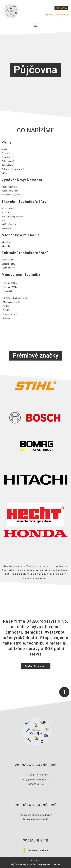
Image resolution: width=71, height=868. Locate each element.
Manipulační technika (21, 275)
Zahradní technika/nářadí (25, 253)
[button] (61, 8)
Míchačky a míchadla (21, 235)
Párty (7, 142)
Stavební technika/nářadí (25, 202)
